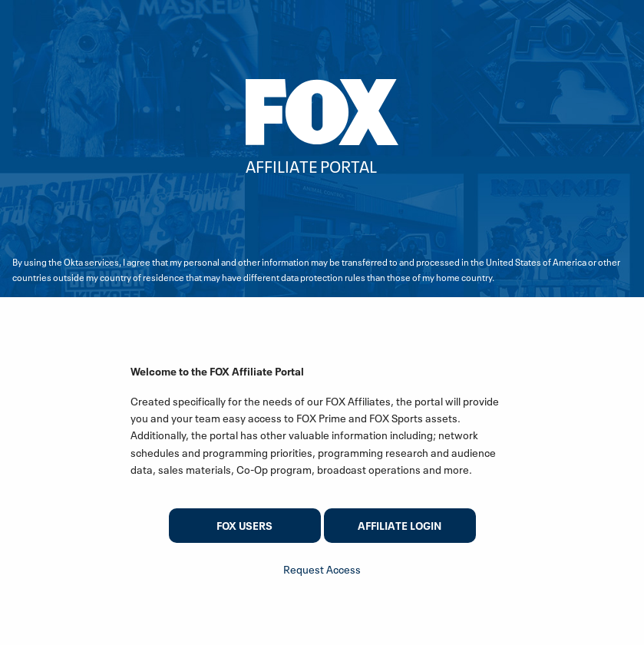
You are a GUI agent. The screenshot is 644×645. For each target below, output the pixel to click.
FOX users (244, 526)
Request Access (322, 569)
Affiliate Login (400, 526)
